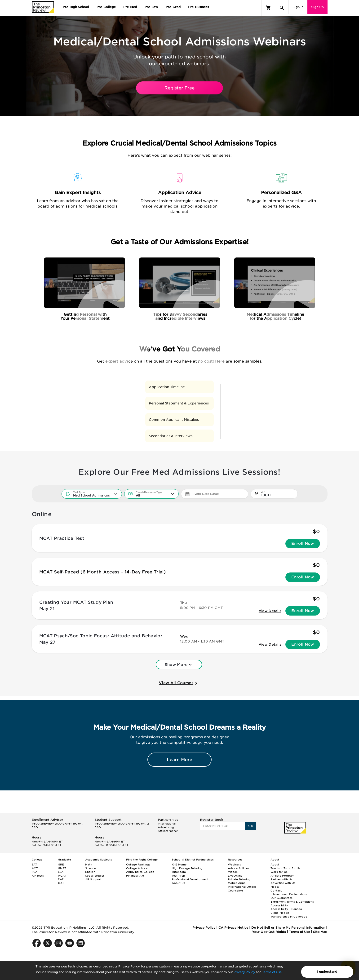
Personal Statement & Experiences (179, 403)
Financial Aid (135, 876)
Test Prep (178, 876)
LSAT (61, 872)
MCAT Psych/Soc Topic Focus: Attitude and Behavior (101, 636)
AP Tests (38, 876)
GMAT (62, 868)
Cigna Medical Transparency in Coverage (289, 915)
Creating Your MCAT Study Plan (76, 602)
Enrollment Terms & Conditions (292, 902)
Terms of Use (272, 972)
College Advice (137, 868)
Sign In (298, 7)
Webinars (234, 865)
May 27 (48, 642)
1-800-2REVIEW (58, 824)
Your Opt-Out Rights (269, 932)
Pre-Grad (173, 7)
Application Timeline (167, 387)
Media (275, 887)
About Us (178, 883)
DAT (61, 879)
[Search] (282, 8)
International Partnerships (289, 894)
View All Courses (179, 683)
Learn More (179, 760)
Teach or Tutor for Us (285, 868)
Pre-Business (199, 7)
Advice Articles (239, 868)
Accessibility (279, 905)
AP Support (93, 879)
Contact (276, 891)
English (90, 872)
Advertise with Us (283, 883)
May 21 (47, 609)
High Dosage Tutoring (187, 868)
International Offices (242, 887)
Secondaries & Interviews (171, 436)
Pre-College (106, 7)
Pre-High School (76, 7)
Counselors (236, 891)
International (167, 824)
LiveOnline (235, 876)
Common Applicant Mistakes (174, 420)
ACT (35, 868)
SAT (34, 865)
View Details (270, 611)
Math (89, 865)
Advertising (166, 827)
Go (250, 826)
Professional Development (190, 879)
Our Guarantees (281, 898)
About (275, 865)
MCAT (62, 876)
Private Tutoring (239, 879)
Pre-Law (151, 7)
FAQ (35, 827)
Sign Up (317, 7)
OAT (61, 883)
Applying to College (140, 872)
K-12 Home (179, 865)
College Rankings (138, 865)
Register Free (179, 88)
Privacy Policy (244, 972)
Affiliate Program (282, 876)
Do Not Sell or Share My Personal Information (288, 928)
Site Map (320, 932)
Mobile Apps (237, 883)
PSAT (35, 872)
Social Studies (95, 876)
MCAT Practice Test (62, 538)
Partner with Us (281, 879)
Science (91, 868)
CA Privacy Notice (233, 928)
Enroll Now (303, 543)
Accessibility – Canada (286, 909)
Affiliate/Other (168, 831)
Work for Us (279, 872)
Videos (233, 872)
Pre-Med (130, 7)
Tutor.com (179, 872)
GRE (61, 865)
